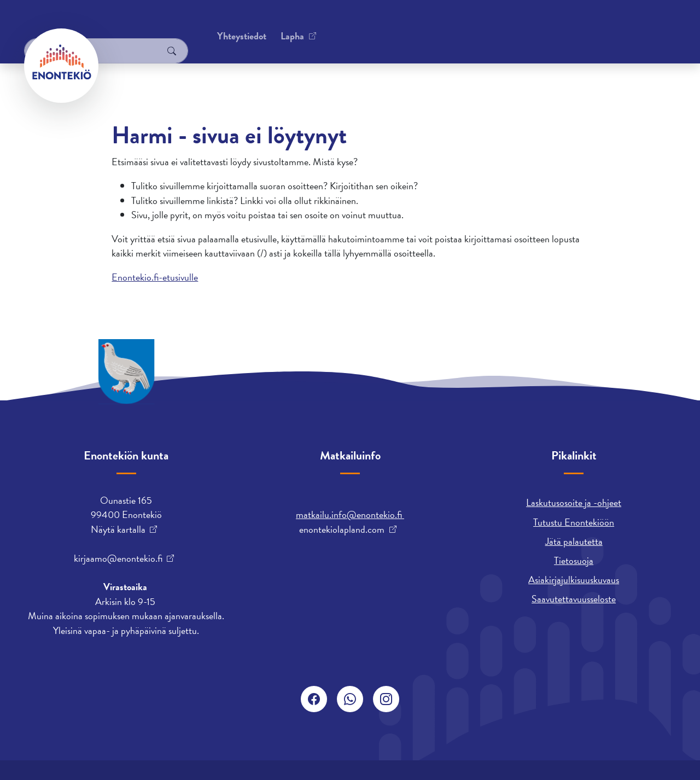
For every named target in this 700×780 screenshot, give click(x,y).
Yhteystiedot (135, 24)
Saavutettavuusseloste (574, 599)
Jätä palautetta (574, 541)
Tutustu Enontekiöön (574, 522)
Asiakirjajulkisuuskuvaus (574, 580)
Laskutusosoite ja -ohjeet (574, 502)
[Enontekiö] (61, 66)
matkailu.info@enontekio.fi (350, 514)
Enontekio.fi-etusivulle (155, 277)
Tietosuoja (574, 560)
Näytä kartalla (118, 529)
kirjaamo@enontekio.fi (118, 558)
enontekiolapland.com (342, 529)
